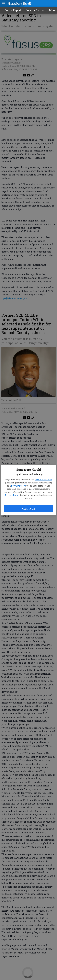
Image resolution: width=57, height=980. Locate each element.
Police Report (13, 10)
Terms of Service (43, 479)
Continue (28, 509)
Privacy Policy (18, 486)
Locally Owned (35, 10)
